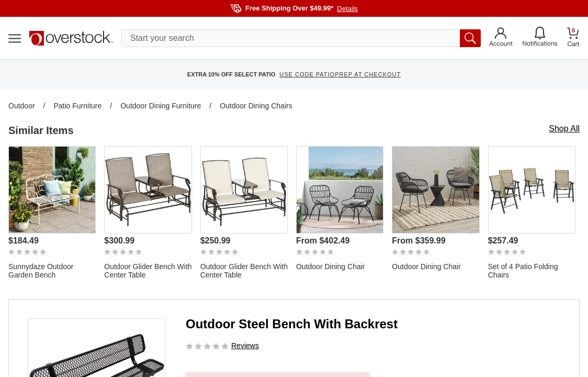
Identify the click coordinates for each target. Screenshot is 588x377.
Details (347, 9)
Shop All (564, 129)
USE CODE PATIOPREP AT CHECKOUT (340, 74)
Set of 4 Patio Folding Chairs (523, 271)
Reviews (245, 346)
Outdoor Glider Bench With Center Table (148, 271)
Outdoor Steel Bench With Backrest (292, 324)
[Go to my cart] (573, 38)
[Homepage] (71, 38)
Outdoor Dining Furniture (161, 106)
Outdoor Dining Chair (331, 267)
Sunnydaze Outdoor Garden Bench (41, 271)
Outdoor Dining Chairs (256, 106)
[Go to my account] (501, 38)
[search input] (301, 38)
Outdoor (22, 106)
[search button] (470, 38)
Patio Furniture (77, 106)
